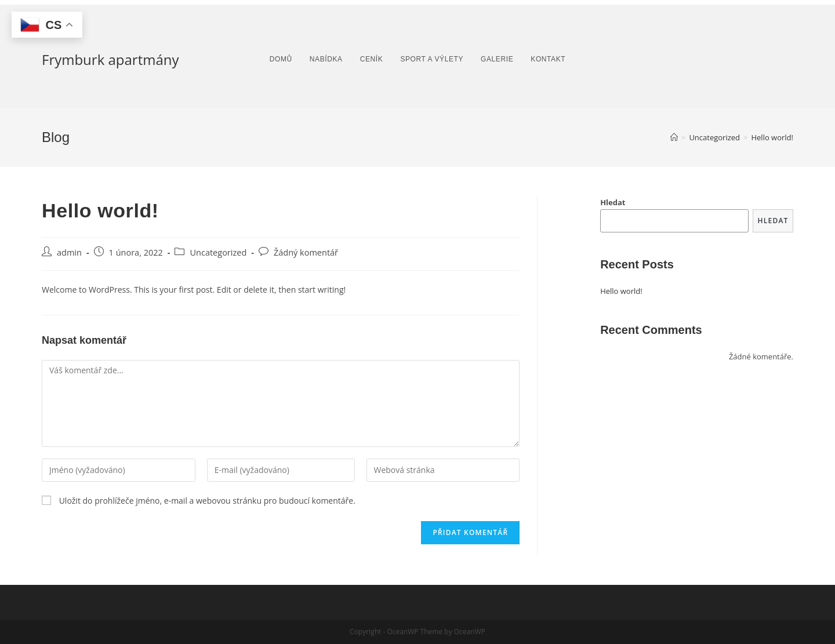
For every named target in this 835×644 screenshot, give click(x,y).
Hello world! (621, 291)
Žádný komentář (306, 252)
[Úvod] (674, 137)
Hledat (613, 202)
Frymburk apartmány (110, 59)
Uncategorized (218, 252)
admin (69, 252)
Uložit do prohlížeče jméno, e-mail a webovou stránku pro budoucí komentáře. (207, 501)
